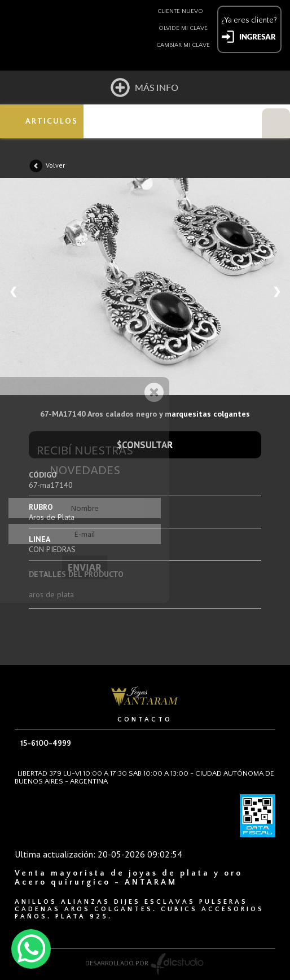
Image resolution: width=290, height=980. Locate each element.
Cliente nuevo (180, 11)
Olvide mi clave (183, 28)
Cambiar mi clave (183, 45)
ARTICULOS (52, 121)
